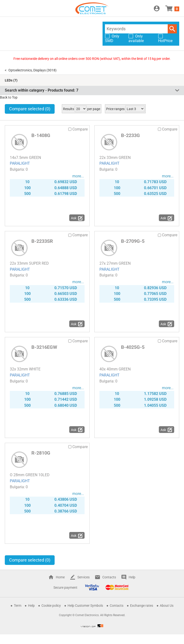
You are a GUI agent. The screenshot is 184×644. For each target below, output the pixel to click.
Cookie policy (51, 606)
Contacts (109, 577)
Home (60, 577)
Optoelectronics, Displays (27, 70)
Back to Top (9, 97)
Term (18, 606)
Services (83, 577)
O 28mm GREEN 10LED (30, 475)
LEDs (9, 80)
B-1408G (41, 135)
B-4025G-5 (133, 347)
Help (132, 577)
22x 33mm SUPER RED (29, 263)
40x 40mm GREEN (115, 369)
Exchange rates (142, 606)
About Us (167, 606)
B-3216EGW (44, 347)
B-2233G (130, 135)
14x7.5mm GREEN (25, 158)
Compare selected (30, 109)
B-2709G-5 (133, 241)
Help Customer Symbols (85, 606)
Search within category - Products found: (42, 90)
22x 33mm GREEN (115, 158)
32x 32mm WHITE (25, 369)
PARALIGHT (20, 163)
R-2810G (41, 453)
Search (172, 29)
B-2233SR (42, 241)
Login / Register (157, 8)
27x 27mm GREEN (115, 263)
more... (78, 176)
